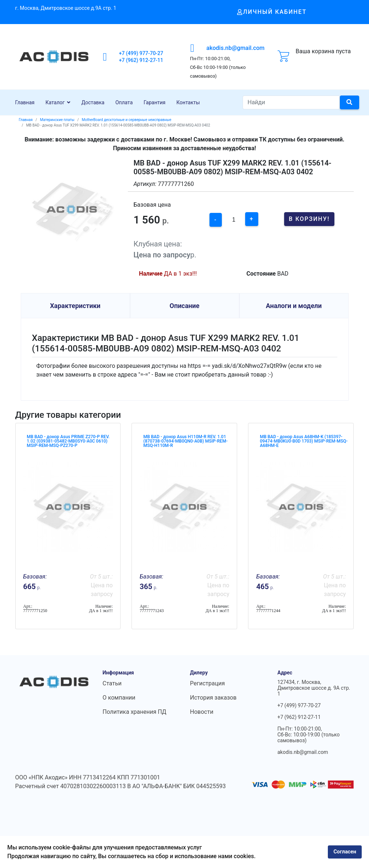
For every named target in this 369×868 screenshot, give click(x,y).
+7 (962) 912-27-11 (141, 60)
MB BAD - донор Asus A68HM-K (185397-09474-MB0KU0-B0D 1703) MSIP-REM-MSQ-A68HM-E (304, 441)
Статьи (112, 683)
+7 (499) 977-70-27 (141, 53)
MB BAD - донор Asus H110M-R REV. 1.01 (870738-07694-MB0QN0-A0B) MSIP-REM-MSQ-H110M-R (185, 441)
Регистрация (208, 683)
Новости (202, 712)
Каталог (55, 102)
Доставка (93, 102)
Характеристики (75, 306)
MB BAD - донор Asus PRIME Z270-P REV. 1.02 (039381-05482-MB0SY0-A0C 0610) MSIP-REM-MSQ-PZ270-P (68, 441)
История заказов (213, 698)
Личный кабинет (272, 12)
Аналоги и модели (294, 306)
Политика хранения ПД (135, 712)
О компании (119, 698)
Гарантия (154, 102)
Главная (25, 102)
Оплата (124, 102)
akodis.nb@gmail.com (236, 48)
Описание (185, 306)
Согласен (345, 852)
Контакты (188, 102)
